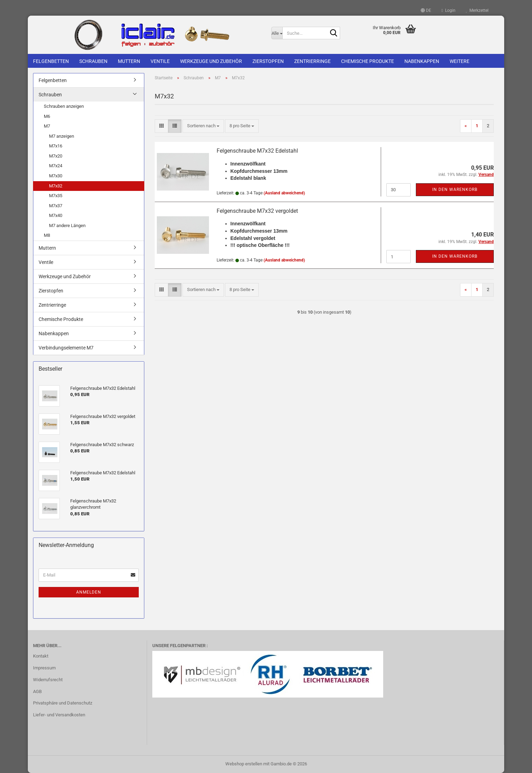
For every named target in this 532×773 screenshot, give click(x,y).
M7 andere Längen (67, 226)
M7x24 (56, 166)
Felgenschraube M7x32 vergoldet (257, 211)
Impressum (44, 668)
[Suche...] (277, 33)
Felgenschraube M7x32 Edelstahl (257, 151)
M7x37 (56, 206)
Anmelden (89, 592)
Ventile (160, 61)
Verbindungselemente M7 (66, 348)
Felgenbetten (51, 61)
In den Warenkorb (455, 190)
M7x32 (56, 186)
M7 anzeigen (62, 136)
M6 (47, 116)
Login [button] (449, 10)
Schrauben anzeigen (64, 106)
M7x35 (56, 196)
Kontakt (41, 656)
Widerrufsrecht (48, 680)
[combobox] (203, 126)
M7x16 (56, 146)
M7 (47, 126)
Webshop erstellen (244, 764)
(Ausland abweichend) (284, 193)
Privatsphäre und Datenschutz (63, 703)
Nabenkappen (422, 61)
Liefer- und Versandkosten (59, 715)
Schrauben (93, 61)
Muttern (129, 61)
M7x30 (56, 176)
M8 (47, 235)
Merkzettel (477, 10)
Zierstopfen (268, 61)
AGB (37, 691)
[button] (426, 10)
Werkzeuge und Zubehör (211, 61)
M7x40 (56, 215)
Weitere (460, 61)
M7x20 (56, 156)
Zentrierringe (312, 61)
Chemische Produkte (368, 61)
